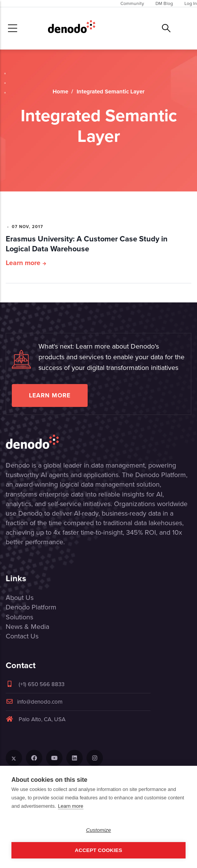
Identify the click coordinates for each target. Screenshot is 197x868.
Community (132, 3)
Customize (99, 830)
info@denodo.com (34, 702)
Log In (191, 3)
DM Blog (164, 3)
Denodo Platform (31, 607)
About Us (20, 598)
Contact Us (22, 636)
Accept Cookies (98, 850)
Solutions (19, 617)
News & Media (27, 627)
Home (60, 92)
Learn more (23, 263)
